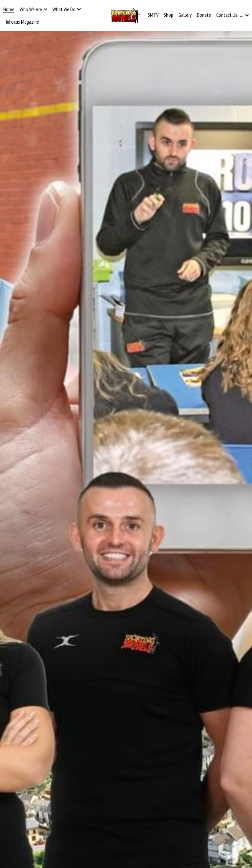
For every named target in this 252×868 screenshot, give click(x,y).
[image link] (126, 15)
